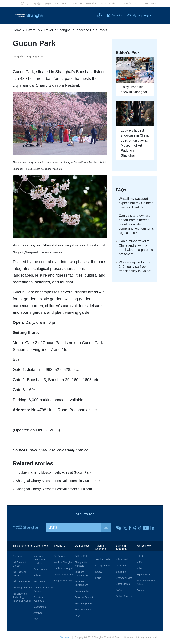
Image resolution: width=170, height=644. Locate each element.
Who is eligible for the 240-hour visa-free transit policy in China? (135, 267)
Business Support (84, 597)
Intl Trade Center (21, 581)
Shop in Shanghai (63, 581)
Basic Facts (39, 581)
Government (41, 546)
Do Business (61, 556)
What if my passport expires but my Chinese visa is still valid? (136, 203)
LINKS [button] (80, 528)
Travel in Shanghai (58, 30)
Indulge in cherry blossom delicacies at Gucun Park (54, 472)
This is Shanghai (23, 546)
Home (17, 30)
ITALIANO (150, 4)
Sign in (136, 15)
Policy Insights (82, 591)
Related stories (33, 463)
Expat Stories (123, 584)
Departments (40, 569)
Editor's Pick (81, 556)
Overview (18, 556)
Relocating (121, 566)
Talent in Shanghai (101, 547)
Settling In (121, 572)
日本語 (37, 4)
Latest (98, 572)
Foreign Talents (103, 566)
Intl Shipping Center (23, 588)
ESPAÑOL (92, 4)
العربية (138, 4)
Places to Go (85, 30)
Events (140, 590)
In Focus (141, 562)
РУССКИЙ (125, 4)
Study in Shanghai (64, 568)
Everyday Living (124, 578)
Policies (37, 575)
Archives (38, 613)
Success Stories (83, 610)
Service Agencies (84, 603)
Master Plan (40, 607)
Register (148, 15)
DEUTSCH (61, 4)
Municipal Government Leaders (40, 560)
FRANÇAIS (76, 4)
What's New (144, 546)
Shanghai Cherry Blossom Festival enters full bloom (54, 489)
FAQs (121, 190)
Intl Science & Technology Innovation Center (22, 597)
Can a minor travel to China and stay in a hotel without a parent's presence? (136, 248)
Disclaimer (65, 637)
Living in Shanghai (122, 547)
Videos (140, 568)
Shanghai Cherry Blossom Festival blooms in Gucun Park (58, 481)
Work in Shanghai (63, 562)
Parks (103, 30)
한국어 (48, 4)
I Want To (33, 30)
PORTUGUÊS (108, 4)
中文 (25, 3)
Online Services (124, 596)
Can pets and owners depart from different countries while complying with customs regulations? (136, 224)
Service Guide (103, 559)
